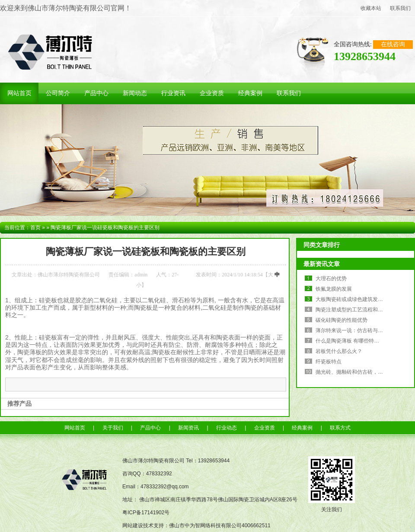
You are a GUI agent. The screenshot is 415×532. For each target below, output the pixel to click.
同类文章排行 (322, 245)
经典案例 (302, 428)
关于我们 (113, 428)
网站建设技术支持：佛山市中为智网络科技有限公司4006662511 (196, 526)
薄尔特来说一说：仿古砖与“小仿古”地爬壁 (364, 330)
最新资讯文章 (322, 264)
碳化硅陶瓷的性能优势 (342, 320)
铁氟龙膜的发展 (334, 289)
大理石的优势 (331, 279)
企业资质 (265, 428)
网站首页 (75, 428)
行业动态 (227, 428)
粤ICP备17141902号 (146, 513)
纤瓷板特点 (329, 362)
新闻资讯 (188, 428)
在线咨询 (393, 44)
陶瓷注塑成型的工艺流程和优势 (352, 310)
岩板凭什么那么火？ (339, 351)
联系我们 (400, 8)
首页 (35, 228)
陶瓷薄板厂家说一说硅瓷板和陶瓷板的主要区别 (105, 228)
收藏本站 (371, 8)
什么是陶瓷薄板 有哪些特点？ (350, 341)
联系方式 (340, 428)
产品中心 (150, 428)
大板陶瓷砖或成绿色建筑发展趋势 (354, 299)
